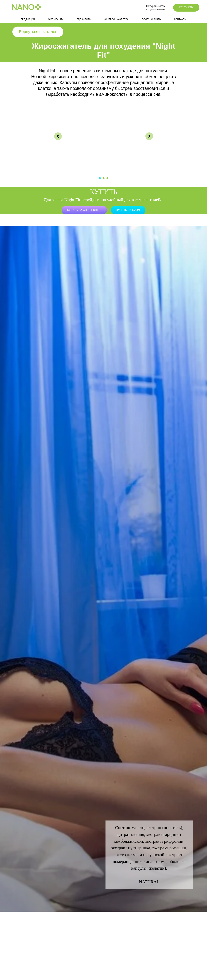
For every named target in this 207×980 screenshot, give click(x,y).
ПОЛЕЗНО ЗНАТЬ (151, 19)
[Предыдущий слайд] (58, 136)
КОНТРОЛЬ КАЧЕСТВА (116, 19)
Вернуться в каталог (38, 32)
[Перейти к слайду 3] (107, 178)
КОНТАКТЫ (180, 19)
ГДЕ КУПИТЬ (84, 19)
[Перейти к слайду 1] (100, 178)
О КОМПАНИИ (56, 19)
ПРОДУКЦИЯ (28, 19)
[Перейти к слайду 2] (104, 178)
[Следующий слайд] (149, 136)
